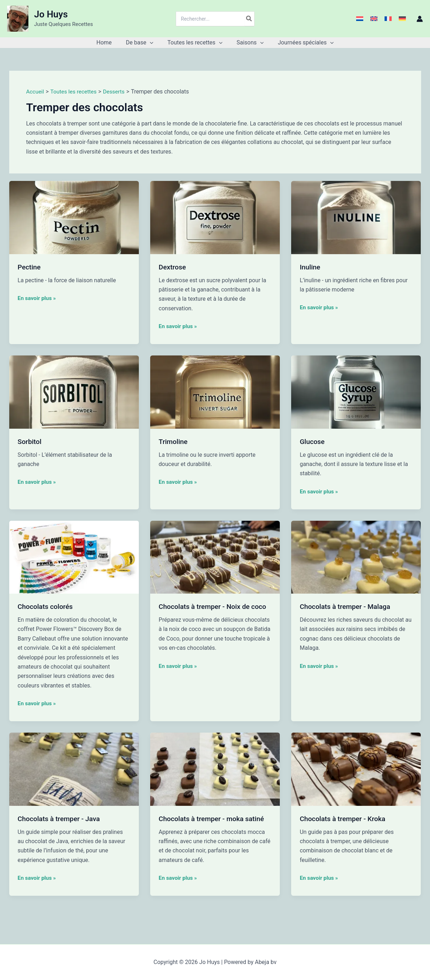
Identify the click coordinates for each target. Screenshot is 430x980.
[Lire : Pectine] (74, 217)
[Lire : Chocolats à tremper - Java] (74, 769)
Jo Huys (51, 14)
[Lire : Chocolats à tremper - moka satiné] (215, 769)
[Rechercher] (249, 19)
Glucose (313, 441)
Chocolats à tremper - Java (61, 818)
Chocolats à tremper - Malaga (347, 606)
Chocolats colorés (46, 606)
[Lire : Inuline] (356, 217)
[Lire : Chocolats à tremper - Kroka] (356, 769)
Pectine (30, 267)
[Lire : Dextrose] (215, 217)
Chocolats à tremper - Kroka (344, 818)
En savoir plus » (38, 298)
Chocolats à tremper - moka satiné (213, 818)
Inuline (310, 267)
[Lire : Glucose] (356, 392)
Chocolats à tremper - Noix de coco (215, 606)
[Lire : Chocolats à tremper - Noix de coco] (215, 556)
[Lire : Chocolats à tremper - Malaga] (356, 556)
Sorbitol (30, 441)
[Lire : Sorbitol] (74, 392)
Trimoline (174, 441)
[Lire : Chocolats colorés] (74, 556)
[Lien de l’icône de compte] (420, 19)
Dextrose (173, 267)
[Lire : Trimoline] (215, 392)
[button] (153, 43)
